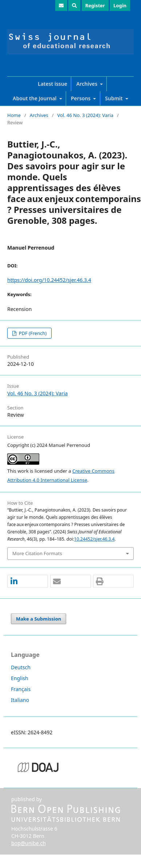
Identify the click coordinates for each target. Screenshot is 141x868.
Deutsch (21, 667)
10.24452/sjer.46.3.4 (94, 539)
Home (14, 115)
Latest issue (53, 84)
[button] (28, 582)
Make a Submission (39, 619)
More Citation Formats (37, 553)
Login (120, 5)
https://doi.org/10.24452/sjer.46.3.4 (49, 280)
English (20, 678)
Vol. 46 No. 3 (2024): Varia (85, 115)
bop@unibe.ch (29, 843)
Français (21, 689)
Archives (88, 84)
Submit (114, 98)
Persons (81, 98)
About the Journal (35, 98)
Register (95, 5)
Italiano (20, 700)
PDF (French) (32, 333)
